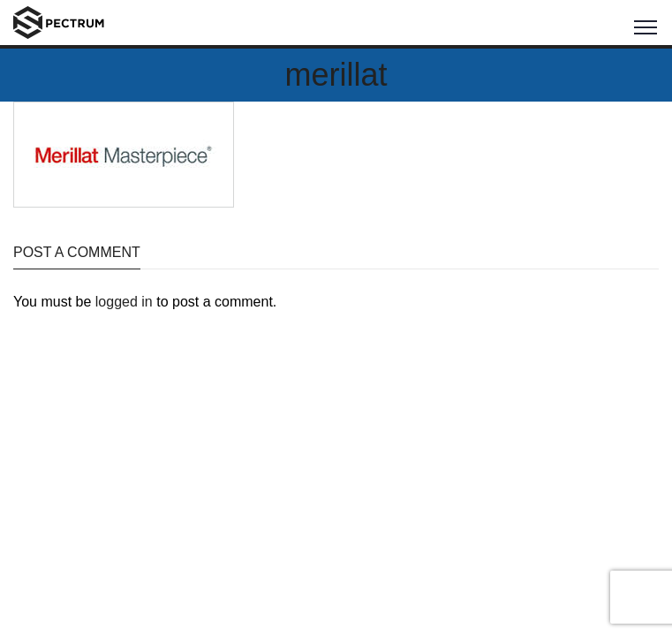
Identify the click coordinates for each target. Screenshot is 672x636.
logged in (124, 302)
